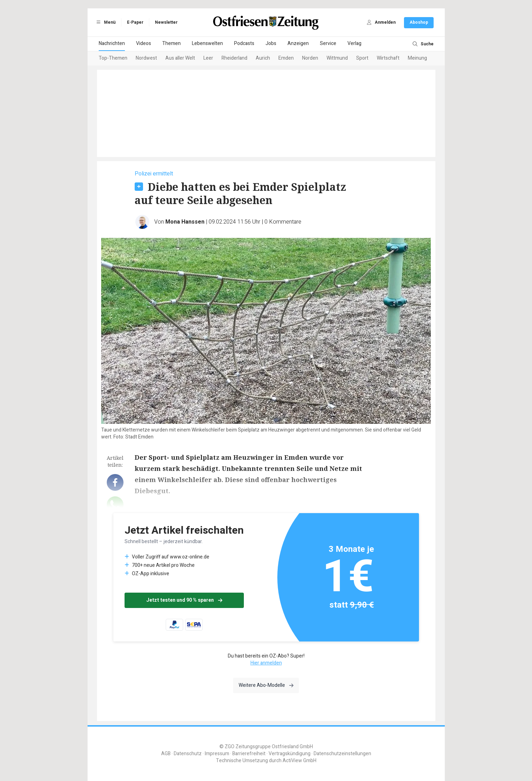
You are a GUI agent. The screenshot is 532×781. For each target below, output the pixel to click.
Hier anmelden (266, 663)
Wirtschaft (388, 58)
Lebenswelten (207, 43)
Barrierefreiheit (249, 754)
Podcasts (244, 43)
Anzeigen (298, 43)
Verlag (354, 43)
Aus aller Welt (180, 58)
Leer (208, 58)
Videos (144, 43)
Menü (105, 22)
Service (328, 43)
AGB (166, 754)
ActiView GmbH (299, 761)
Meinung (417, 58)
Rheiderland (234, 58)
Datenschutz (188, 754)
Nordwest (146, 58)
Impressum (217, 754)
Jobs (271, 43)
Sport (362, 58)
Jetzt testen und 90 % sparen (184, 600)
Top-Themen (113, 58)
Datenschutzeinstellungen (342, 754)
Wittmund (337, 58)
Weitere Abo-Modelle (266, 685)
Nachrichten (112, 43)
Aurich (263, 58)
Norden (310, 58)
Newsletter (166, 22)
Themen (171, 43)
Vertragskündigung (290, 754)
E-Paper (135, 22)
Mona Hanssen (185, 222)
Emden (286, 58)
